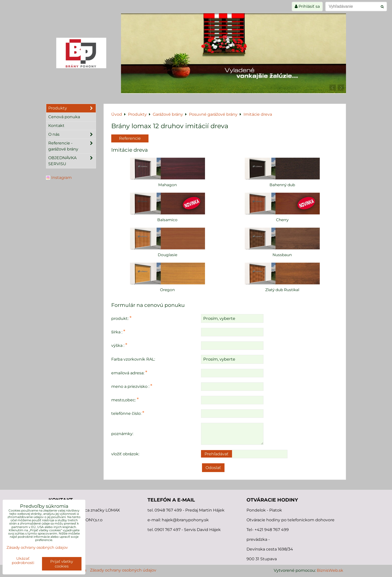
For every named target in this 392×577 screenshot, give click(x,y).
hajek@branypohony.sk (185, 520)
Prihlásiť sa (307, 6)
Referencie (130, 138)
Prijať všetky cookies (62, 564)
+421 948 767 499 (272, 530)
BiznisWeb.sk (330, 570)
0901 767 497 (167, 530)
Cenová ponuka (64, 117)
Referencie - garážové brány (72, 146)
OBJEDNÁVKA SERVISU (72, 161)
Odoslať (213, 468)
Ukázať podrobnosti (23, 561)
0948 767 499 (169, 510)
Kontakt (56, 126)
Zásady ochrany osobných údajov (123, 570)
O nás (72, 134)
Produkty (72, 108)
